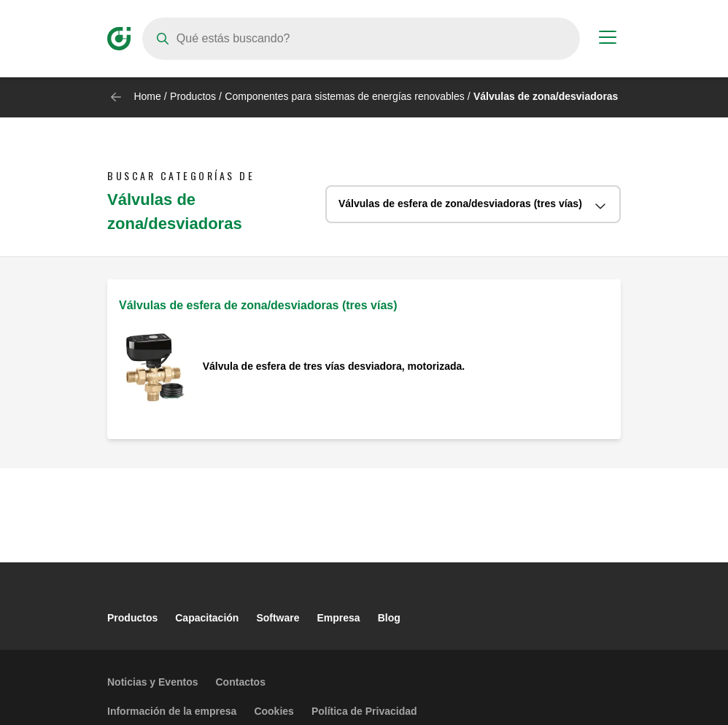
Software (278, 618)
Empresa (339, 618)
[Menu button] (608, 39)
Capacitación (207, 618)
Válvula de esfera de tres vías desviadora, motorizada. (334, 366)
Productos (193, 96)
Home (147, 96)
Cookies (274, 711)
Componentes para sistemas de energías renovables (344, 96)
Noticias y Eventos (153, 682)
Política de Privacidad (364, 711)
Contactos (241, 682)
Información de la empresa (172, 711)
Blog (389, 618)
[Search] (361, 39)
